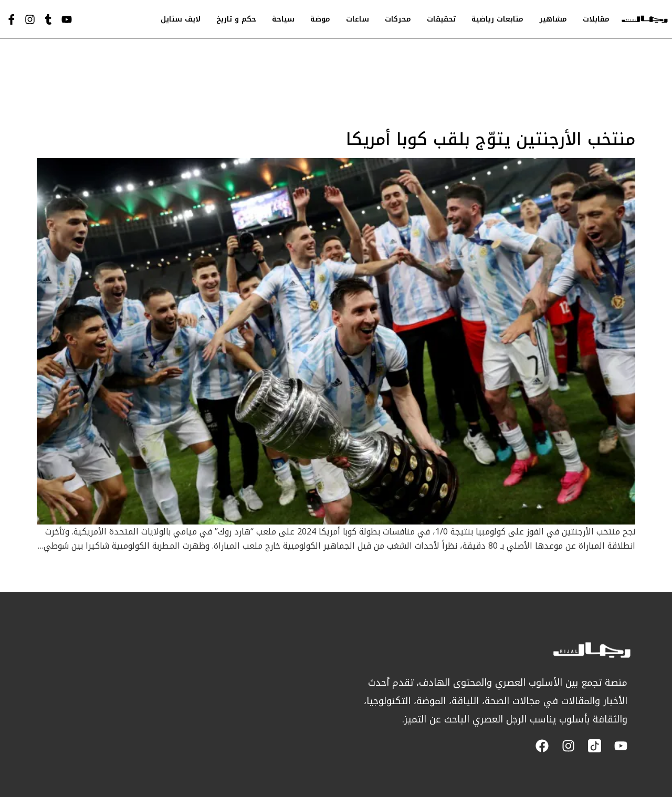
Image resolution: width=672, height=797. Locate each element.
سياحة (283, 19)
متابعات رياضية (497, 19)
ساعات (358, 19)
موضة (320, 19)
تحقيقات (441, 19)
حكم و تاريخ (236, 19)
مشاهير (553, 19)
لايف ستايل (181, 19)
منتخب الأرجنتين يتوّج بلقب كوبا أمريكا (491, 139)
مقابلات (596, 19)
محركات (398, 19)
